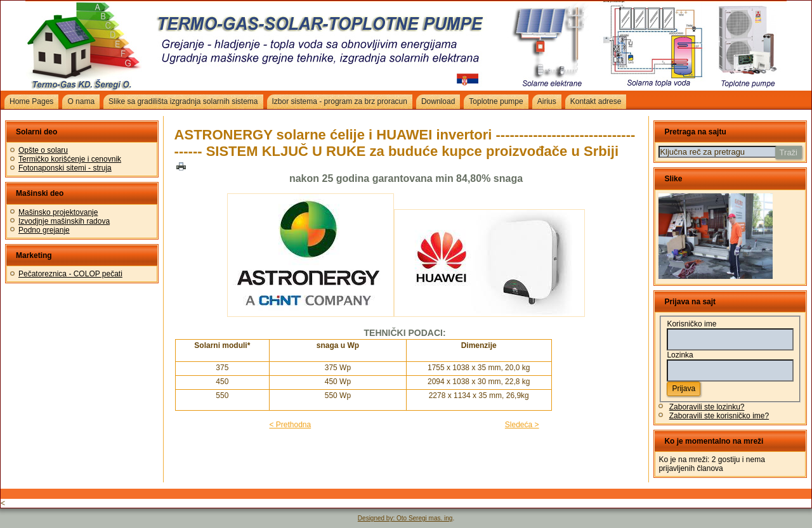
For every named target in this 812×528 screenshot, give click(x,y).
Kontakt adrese (596, 101)
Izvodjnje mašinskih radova (64, 221)
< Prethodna (290, 425)
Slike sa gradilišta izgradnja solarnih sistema (183, 101)
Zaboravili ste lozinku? (707, 407)
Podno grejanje (44, 230)
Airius (547, 101)
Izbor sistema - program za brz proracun (340, 101)
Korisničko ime (691, 324)
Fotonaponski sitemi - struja (65, 168)
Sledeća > (522, 425)
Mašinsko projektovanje (58, 212)
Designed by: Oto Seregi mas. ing (405, 518)
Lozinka (680, 355)
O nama (81, 101)
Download (438, 101)
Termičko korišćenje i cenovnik (70, 159)
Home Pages (31, 101)
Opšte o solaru (43, 150)
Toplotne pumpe (496, 101)
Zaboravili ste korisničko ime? (719, 416)
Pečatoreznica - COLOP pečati (70, 274)
